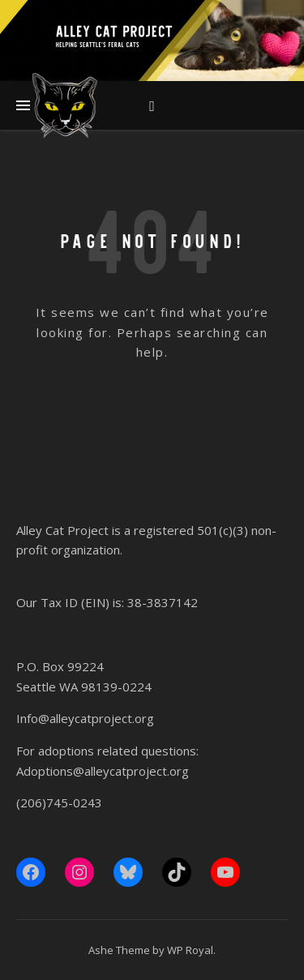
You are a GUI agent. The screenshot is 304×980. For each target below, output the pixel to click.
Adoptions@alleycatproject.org (103, 771)
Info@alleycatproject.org (85, 718)
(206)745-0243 (59, 802)
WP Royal (190, 950)
